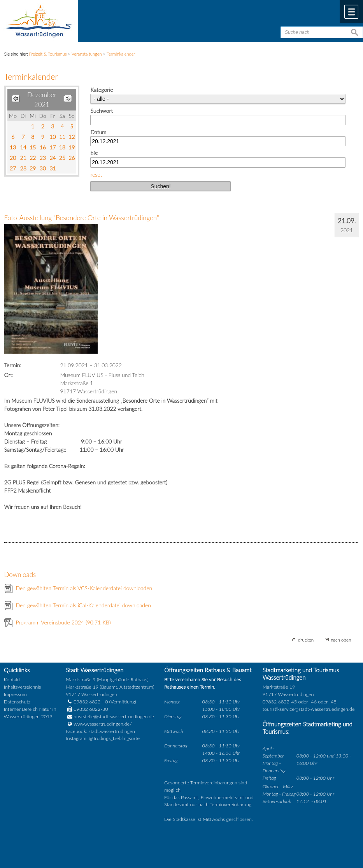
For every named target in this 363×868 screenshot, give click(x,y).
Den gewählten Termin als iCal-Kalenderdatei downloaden (84, 605)
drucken (306, 640)
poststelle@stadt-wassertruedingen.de (114, 716)
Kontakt (12, 679)
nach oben (341, 640)
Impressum (15, 694)
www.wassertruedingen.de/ (103, 724)
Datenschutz (17, 702)
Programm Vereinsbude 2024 (63, 622)
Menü (351, 12)
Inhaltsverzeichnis (22, 687)
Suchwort (101, 111)
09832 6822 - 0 (87, 702)
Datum (98, 132)
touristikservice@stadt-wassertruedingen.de (309, 709)
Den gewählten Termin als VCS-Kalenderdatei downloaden (84, 588)
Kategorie (102, 90)
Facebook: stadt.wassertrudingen (100, 731)
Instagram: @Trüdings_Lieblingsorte (103, 738)
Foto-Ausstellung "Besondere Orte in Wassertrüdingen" (82, 218)
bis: (94, 153)
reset (96, 174)
